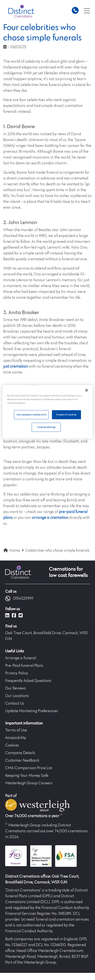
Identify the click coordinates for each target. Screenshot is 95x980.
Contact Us (15, 704)
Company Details (20, 753)
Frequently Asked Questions (28, 681)
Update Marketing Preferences (32, 711)
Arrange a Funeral (21, 658)
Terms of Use (16, 730)
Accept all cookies (66, 415)
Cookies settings (46, 427)
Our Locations (17, 696)
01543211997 (19, 599)
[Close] (87, 390)
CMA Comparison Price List (29, 768)
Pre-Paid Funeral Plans (24, 666)
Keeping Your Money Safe (27, 776)
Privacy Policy (17, 673)
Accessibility (16, 738)
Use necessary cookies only (31, 415)
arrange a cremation (50, 518)
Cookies (12, 745)
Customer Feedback (22, 761)
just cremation (16, 367)
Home (15, 551)
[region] (47, 412)
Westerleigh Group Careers (29, 783)
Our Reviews (16, 688)
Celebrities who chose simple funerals (58, 551)
